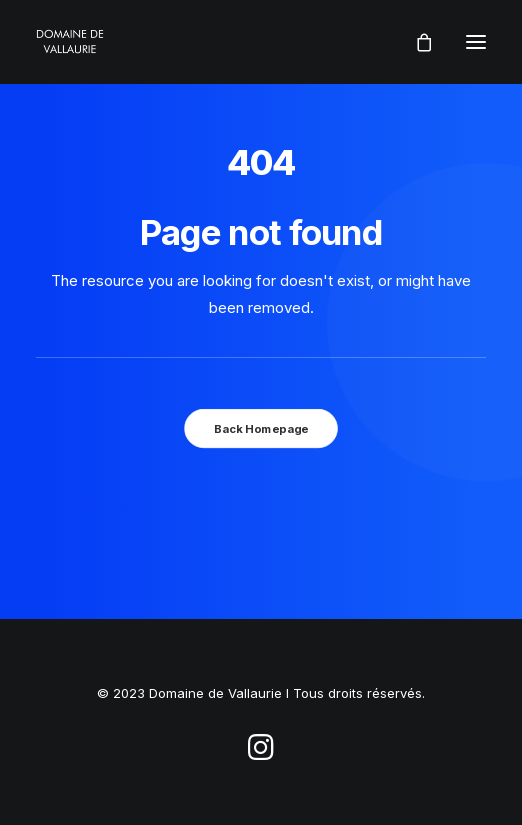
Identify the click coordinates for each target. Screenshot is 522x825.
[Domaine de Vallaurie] (70, 42)
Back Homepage (261, 428)
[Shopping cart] (415, 42)
